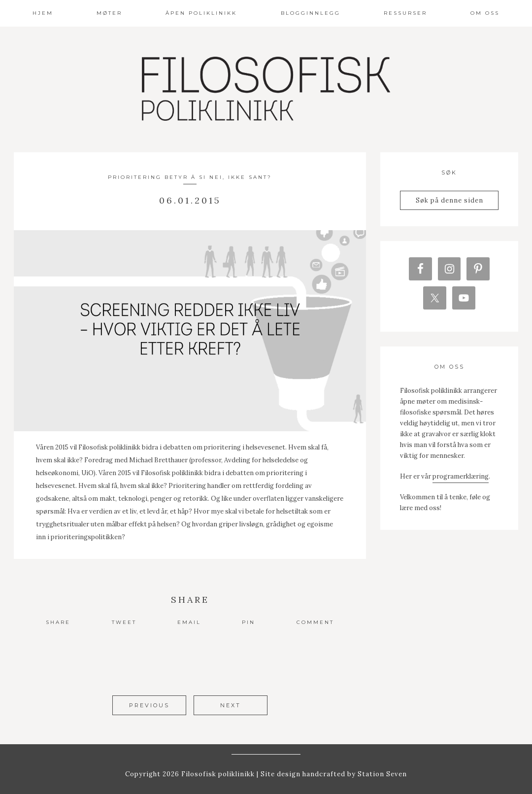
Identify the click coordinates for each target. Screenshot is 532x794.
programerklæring (461, 477)
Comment (315, 622)
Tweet (124, 622)
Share (58, 622)
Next (231, 705)
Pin (249, 622)
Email (189, 622)
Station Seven (381, 774)
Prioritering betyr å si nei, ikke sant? (190, 177)
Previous (149, 705)
